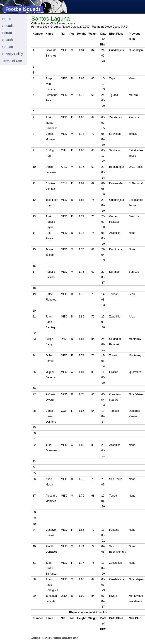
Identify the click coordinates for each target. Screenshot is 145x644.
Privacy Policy (13, 54)
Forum (7, 33)
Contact (8, 47)
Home (7, 19)
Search (7, 40)
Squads (8, 26)
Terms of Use (12, 61)
